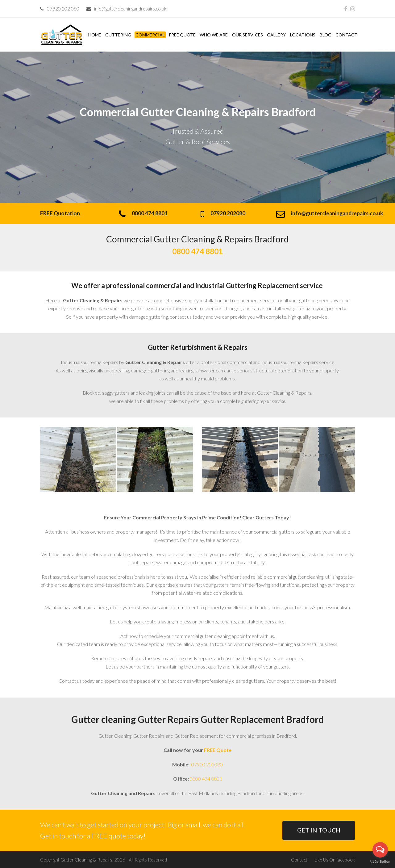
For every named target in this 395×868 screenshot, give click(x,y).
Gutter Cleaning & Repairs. (87, 860)
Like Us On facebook (335, 860)
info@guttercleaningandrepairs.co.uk (130, 9)
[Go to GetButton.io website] (380, 862)
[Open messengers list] (380, 850)
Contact (299, 860)
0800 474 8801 (206, 779)
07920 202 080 (63, 9)
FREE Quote (218, 750)
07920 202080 (207, 764)
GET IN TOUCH (319, 830)
